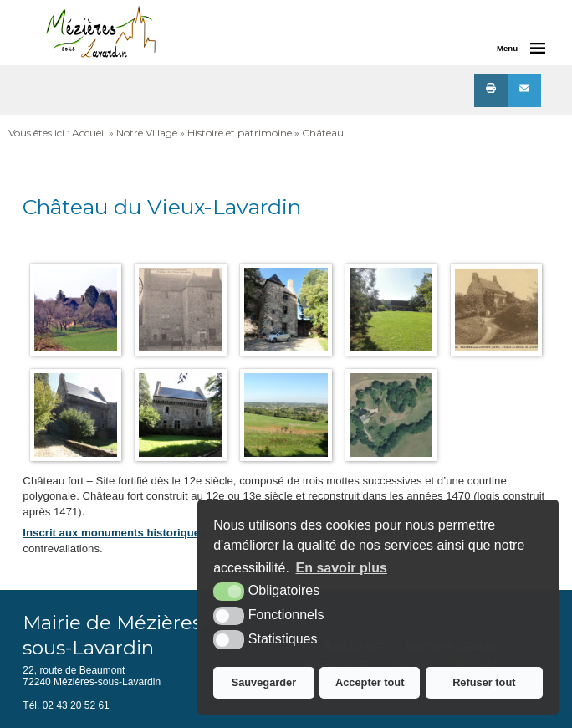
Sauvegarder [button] (264, 682)
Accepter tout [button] (370, 682)
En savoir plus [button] (342, 568)
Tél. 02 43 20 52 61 (66, 705)
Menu (507, 48)
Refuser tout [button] (484, 682)
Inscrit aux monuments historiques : (117, 533)
